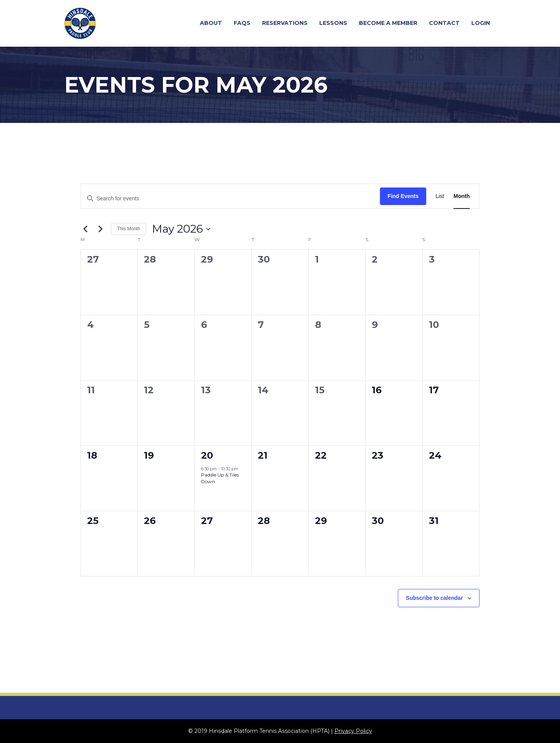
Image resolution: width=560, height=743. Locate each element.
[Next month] (100, 229)
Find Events (403, 196)
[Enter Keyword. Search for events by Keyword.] (230, 199)
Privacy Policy (353, 731)
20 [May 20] (207, 455)
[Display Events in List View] (440, 196)
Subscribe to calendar (434, 598)
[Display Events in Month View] (462, 196)
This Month (129, 229)
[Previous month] (85, 229)
